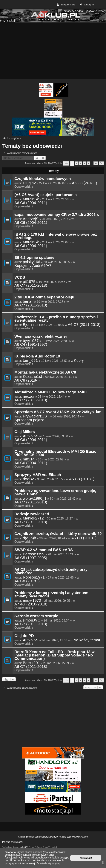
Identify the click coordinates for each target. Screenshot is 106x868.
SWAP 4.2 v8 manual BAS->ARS (44, 550)
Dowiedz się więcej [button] (48, 863)
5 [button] (88, 163)
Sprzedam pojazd (29, 420)
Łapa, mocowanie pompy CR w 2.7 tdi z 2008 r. (57, 215)
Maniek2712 (33, 518)
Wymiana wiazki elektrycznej (41, 337)
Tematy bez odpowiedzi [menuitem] (74, 11)
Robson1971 (34, 577)
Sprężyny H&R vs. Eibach (38, 475)
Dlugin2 (29, 183)
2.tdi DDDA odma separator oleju (44, 297)
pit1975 (29, 282)
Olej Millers (25, 432)
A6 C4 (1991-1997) (31, 344)
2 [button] (76, 163)
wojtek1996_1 (35, 498)
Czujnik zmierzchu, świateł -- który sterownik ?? (58, 534)
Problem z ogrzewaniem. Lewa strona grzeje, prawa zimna (55, 493)
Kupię (79, 360)
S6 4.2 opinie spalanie (34, 258)
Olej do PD (24, 636)
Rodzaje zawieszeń (32, 514)
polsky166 (32, 262)
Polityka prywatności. (13, 842)
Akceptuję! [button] (86, 858)
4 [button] (84, 163)
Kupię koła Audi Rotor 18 (37, 356)
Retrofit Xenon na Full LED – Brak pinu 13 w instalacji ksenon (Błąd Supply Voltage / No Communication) (54, 655)
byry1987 (31, 341)
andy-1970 (32, 600)
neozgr (29, 396)
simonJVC (32, 620)
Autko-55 (30, 436)
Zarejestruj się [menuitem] (66, 5)
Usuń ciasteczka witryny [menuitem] (46, 837)
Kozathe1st (32, 377)
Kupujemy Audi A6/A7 (33, 266)
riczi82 (28, 479)
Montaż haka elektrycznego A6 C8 (45, 372)
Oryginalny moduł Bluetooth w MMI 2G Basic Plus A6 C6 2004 (55, 453)
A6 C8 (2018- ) (84, 183)
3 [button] (80, 163)
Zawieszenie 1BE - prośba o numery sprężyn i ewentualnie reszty (56, 319)
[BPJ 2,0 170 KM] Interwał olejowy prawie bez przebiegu (56, 236)
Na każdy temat (87, 640)
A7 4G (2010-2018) (31, 604)
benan (28, 301)
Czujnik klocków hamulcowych (43, 179)
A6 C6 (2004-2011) (31, 203)
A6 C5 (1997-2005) (31, 558)
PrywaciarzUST (36, 416)
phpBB (24, 847)
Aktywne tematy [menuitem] (96, 11)
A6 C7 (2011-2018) (31, 285)
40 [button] (96, 163)
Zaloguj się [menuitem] (87, 5)
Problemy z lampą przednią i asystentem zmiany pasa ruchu (51, 595)
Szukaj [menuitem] (11, 21)
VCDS (20, 277)
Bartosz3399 (34, 554)
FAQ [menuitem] (3, 21)
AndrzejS (31, 219)
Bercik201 (31, 663)
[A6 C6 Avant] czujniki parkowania (46, 195)
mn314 (29, 459)
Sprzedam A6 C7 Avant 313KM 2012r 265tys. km (58, 412)
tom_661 (30, 360)
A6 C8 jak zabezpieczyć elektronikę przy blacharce (51, 571)
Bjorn (27, 325)
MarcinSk (31, 199)
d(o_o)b (29, 538)
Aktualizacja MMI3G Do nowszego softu (50, 392)
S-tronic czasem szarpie (36, 616)
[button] (66, 163)
